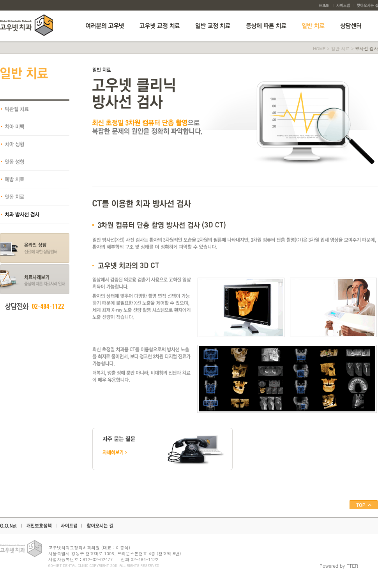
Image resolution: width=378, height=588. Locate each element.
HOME (319, 49)
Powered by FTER (339, 566)
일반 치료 (340, 49)
